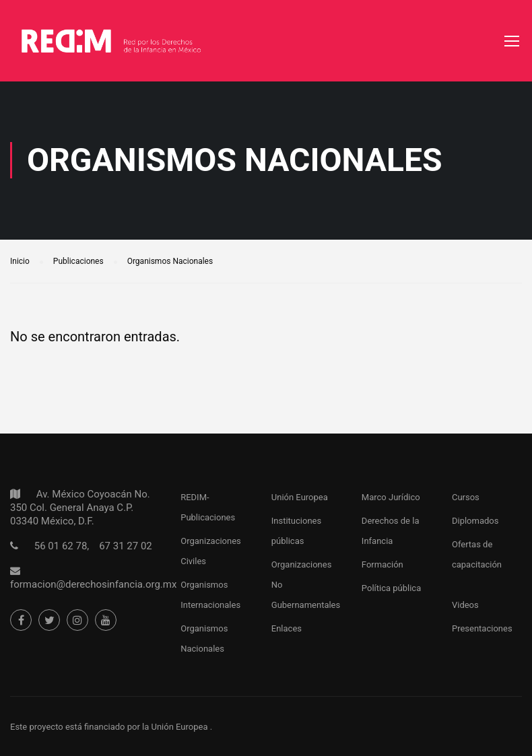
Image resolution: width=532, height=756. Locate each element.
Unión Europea (300, 497)
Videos (465, 605)
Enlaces (287, 628)
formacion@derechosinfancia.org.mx (93, 584)
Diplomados (475, 521)
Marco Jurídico (391, 497)
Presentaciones (482, 628)
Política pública (391, 588)
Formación (383, 564)
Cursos (466, 497)
